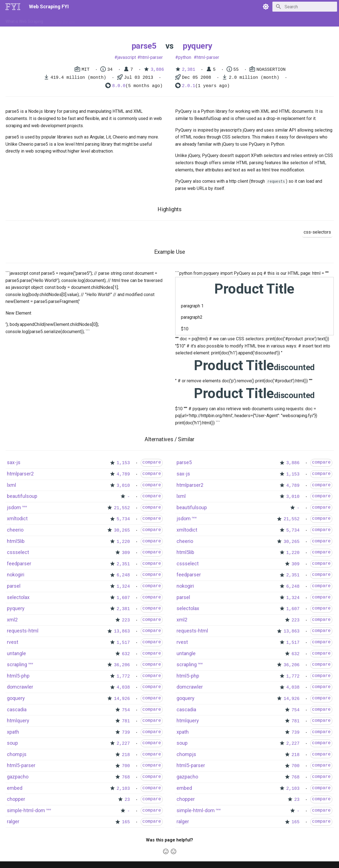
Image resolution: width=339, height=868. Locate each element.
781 (126, 721)
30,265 (122, 530)
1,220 (123, 542)
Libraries (133, 20)
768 (126, 777)
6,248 (123, 575)
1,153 (123, 463)
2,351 (123, 564)
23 (127, 800)
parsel (14, 586)
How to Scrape (62, 20)
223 (126, 620)
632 (126, 654)
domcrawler (20, 687)
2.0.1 (189, 86)
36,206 (122, 665)
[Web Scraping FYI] (13, 7)
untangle (16, 653)
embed (15, 788)
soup (12, 743)
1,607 (123, 598)
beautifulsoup (22, 496)
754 (126, 710)
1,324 (123, 587)
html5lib (16, 541)
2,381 (189, 70)
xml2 (12, 620)
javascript (127, 57)
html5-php (18, 676)
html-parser (152, 57)
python (185, 57)
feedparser (19, 564)
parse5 (144, 46)
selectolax (18, 597)
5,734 (123, 519)
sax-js (14, 462)
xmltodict (17, 518)
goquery (16, 698)
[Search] (305, 7)
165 (126, 822)
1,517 (123, 643)
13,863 (122, 631)
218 (126, 755)
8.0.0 (119, 86)
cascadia (17, 709)
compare (152, 462)
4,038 (123, 687)
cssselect (18, 552)
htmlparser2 (20, 474)
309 (126, 553)
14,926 (122, 699)
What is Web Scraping (24, 20)
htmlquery (18, 721)
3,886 (157, 70)
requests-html (23, 631)
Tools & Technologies (100, 20)
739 (126, 733)
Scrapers (155, 20)
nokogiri (16, 575)
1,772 (123, 676)
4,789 (123, 474)
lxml (11, 485)
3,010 (123, 486)
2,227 (123, 744)
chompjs (17, 754)
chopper (16, 799)
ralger (13, 821)
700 (126, 766)
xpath (13, 732)
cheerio (15, 530)
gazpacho (18, 777)
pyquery (197, 46)
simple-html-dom (26, 810)
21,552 (122, 508)
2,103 (123, 789)
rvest (13, 642)
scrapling (17, 664)
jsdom (14, 507)
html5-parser (21, 765)
